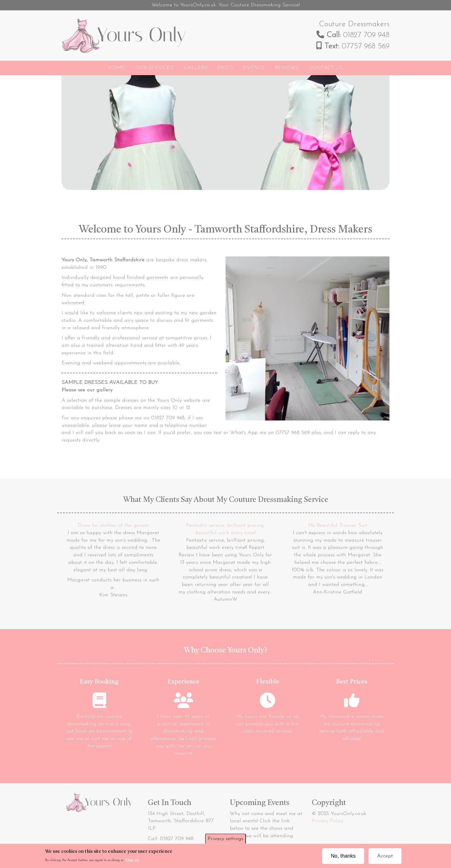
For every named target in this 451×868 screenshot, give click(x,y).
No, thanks (343, 858)
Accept (385, 858)
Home (117, 68)
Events (254, 68)
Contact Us (326, 68)
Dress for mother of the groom (113, 525)
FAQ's (225, 68)
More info (132, 862)
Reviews (287, 68)
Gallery (196, 68)
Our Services (154, 68)
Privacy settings (225, 841)
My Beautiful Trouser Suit (338, 525)
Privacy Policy (327, 821)
